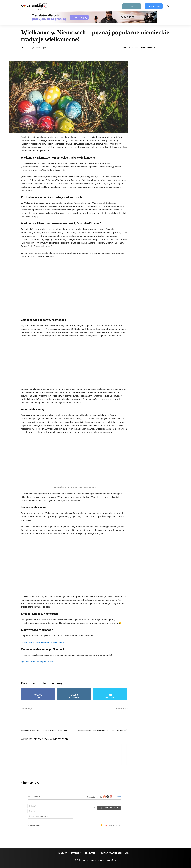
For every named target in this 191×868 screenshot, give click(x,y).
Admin (25, 48)
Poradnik (135, 47)
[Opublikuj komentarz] (109, 808)
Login (118, 797)
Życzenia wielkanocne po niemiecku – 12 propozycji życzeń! (103, 730)
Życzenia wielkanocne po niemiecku (38, 662)
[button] (168, 6)
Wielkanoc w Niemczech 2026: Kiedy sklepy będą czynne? (45, 730)
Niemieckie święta (148, 47)
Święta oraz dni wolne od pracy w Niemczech (42, 642)
